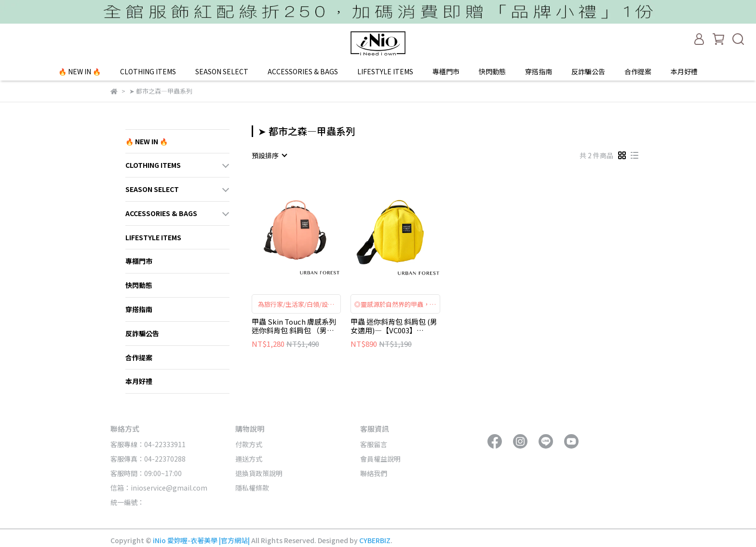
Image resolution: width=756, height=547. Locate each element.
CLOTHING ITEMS (148, 71)
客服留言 (374, 444)
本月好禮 (684, 71)
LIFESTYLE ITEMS (385, 71)
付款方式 (249, 444)
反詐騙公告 (588, 71)
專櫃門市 (446, 71)
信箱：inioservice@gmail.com (159, 488)
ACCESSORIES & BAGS (303, 71)
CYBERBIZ (375, 540)
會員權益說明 (380, 459)
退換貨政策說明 (259, 473)
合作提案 (638, 71)
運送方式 (249, 459)
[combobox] (269, 155)
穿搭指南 (539, 71)
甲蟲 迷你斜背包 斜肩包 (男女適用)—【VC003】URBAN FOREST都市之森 (394, 326)
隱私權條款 (252, 488)
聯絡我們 (374, 473)
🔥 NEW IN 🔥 (80, 71)
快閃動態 (492, 71)
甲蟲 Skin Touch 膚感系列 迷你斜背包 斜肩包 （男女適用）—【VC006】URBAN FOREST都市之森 (296, 326)
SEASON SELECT (222, 71)
